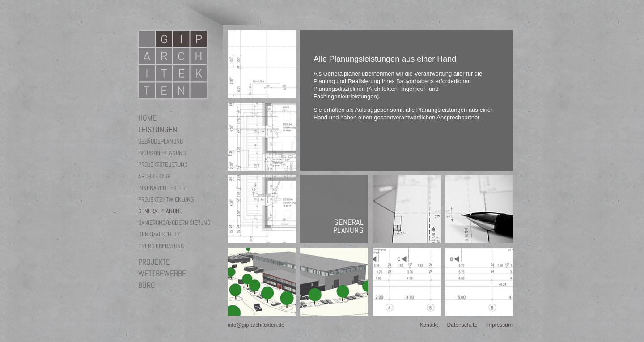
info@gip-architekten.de (256, 325)
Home (147, 118)
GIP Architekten (173, 65)
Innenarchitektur (162, 188)
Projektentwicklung (166, 199)
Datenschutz (462, 325)
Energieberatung (161, 246)
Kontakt (429, 325)
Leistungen (158, 130)
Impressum (499, 325)
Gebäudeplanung (161, 141)
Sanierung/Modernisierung (174, 223)
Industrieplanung (162, 153)
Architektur (154, 176)
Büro (147, 285)
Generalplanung (160, 211)
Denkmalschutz (159, 234)
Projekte (154, 262)
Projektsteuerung (163, 165)
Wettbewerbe (162, 274)
